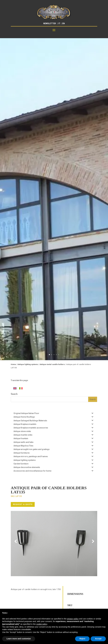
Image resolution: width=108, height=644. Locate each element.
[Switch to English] (15, 388)
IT (59, 23)
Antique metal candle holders (52, 364)
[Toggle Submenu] (92, 413)
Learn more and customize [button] (19, 639)
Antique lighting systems (28, 364)
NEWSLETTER (50, 23)
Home (13, 364)
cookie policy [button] (42, 624)
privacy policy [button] (73, 619)
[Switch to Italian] (21, 388)
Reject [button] (82, 639)
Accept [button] (98, 639)
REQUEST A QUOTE (23, 504)
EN (63, 23)
